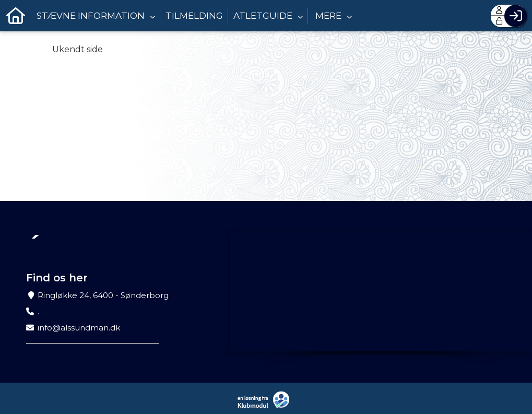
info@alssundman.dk (79, 328)
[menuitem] (16, 16)
